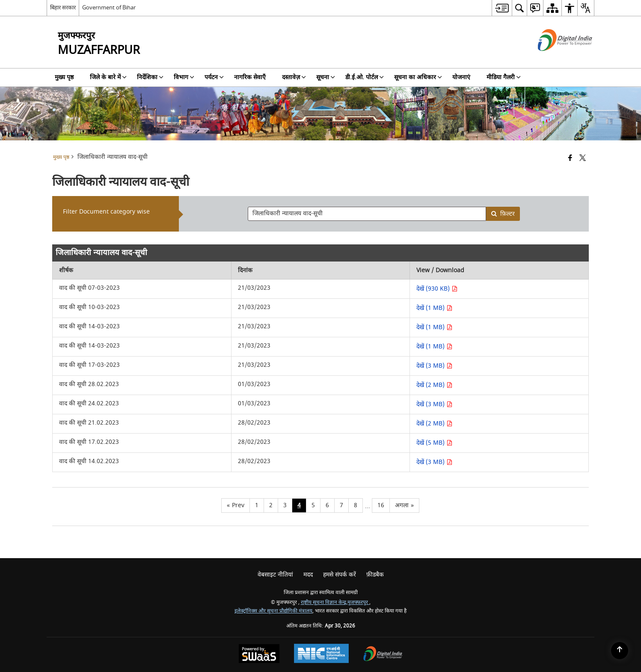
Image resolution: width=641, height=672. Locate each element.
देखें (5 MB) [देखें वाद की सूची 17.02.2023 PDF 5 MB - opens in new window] (434, 443)
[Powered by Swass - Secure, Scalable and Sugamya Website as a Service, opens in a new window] (259, 655)
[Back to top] (620, 651)
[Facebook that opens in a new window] (570, 159)
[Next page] (404, 505)
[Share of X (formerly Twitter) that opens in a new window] (583, 159)
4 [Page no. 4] (299, 505)
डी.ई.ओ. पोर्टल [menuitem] (365, 77)
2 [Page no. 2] (271, 505)
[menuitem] (502, 8)
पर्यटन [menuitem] (214, 77)
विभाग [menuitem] (184, 77)
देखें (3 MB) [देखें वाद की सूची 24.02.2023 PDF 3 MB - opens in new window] (434, 404)
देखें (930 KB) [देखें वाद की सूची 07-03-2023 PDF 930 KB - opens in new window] (437, 289)
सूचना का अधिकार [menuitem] (418, 77)
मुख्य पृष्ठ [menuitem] (64, 77)
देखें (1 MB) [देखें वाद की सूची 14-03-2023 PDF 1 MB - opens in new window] (434, 327)
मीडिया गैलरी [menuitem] (504, 77)
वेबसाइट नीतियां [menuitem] (275, 575)
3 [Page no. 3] (285, 505)
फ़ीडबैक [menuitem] (375, 575)
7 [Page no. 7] (341, 505)
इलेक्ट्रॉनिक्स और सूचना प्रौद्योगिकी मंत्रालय (273, 611)
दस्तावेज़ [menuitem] (294, 77)
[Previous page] (236, 505)
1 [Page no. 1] (257, 505)
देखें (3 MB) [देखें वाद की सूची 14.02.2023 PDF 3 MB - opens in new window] (434, 462)
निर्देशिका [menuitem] (150, 77)
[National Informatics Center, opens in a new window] (321, 654)
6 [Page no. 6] (327, 505)
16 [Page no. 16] (381, 505)
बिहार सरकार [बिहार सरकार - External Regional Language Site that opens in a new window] (63, 7)
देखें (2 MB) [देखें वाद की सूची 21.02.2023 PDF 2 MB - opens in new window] (434, 424)
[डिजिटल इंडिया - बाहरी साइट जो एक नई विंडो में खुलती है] (554, 58)
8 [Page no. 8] (356, 505)
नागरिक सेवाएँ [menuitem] (250, 77)
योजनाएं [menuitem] (461, 77)
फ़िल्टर (503, 214)
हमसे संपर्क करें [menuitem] (340, 575)
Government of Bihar (109, 7)
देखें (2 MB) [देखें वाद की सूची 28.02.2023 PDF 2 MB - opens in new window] (434, 385)
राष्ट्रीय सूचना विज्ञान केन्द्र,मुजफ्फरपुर (335, 602)
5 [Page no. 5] (313, 505)
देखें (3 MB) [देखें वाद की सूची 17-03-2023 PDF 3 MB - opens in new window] (434, 366)
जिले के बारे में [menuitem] (108, 77)
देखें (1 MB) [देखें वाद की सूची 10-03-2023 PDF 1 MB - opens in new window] (434, 308)
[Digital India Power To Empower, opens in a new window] (383, 655)
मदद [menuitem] (308, 575)
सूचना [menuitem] (326, 77)
